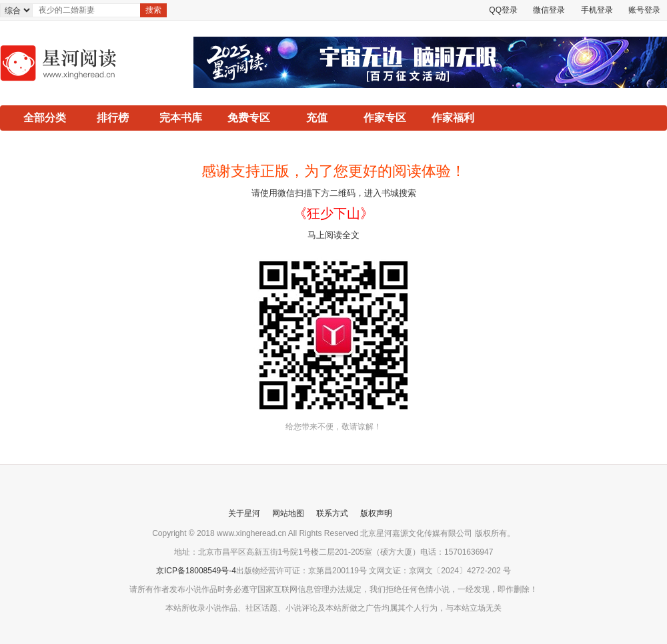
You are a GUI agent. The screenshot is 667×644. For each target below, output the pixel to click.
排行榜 (113, 118)
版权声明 (376, 513)
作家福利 (453, 118)
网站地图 (288, 513)
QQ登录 (503, 10)
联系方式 (332, 513)
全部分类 (45, 118)
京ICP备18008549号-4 (196, 571)
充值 (317, 118)
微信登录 (549, 10)
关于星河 (244, 513)
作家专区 (385, 118)
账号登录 (644, 10)
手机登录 (597, 10)
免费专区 (249, 118)
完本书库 (181, 118)
